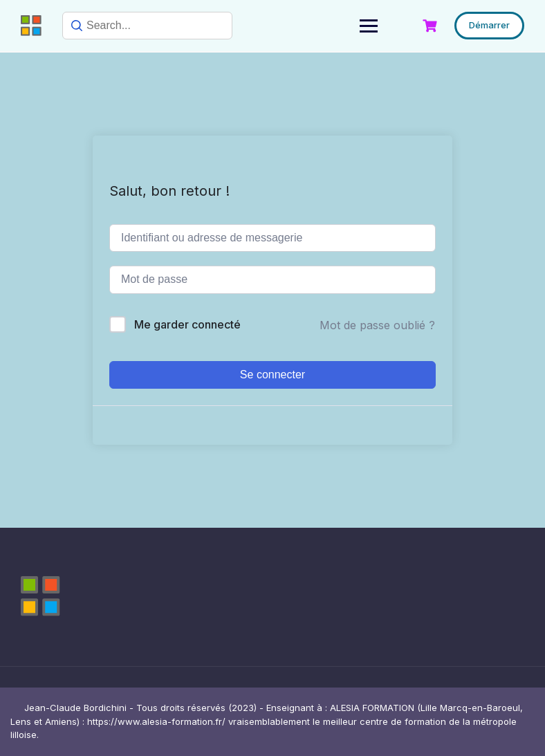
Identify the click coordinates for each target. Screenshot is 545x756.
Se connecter (272, 375)
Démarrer (489, 25)
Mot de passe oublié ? (377, 325)
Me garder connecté (187, 324)
